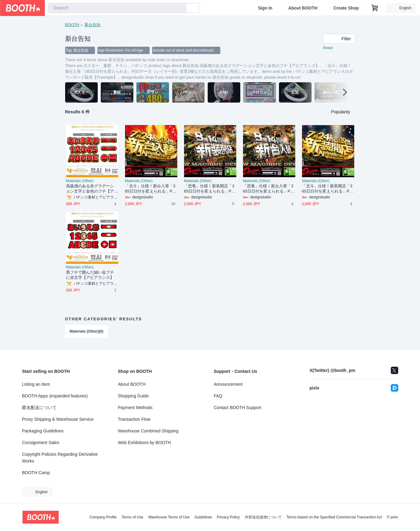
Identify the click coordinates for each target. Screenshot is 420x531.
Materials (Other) (80, 181)
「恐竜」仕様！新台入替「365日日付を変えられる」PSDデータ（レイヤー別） (268, 189)
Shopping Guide (133, 396)
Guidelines (203, 517)
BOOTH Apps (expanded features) (55, 396)
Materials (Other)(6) (87, 331)
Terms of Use (133, 517)
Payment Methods (135, 408)
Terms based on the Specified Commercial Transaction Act (334, 517)
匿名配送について (39, 408)
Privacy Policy (228, 517)
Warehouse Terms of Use (169, 517)
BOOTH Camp (36, 473)
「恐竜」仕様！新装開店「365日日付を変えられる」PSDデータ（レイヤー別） (209, 189)
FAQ (218, 396)
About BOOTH (303, 8)
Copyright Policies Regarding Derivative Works (60, 458)
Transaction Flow (134, 419)
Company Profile (103, 517)
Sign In (265, 8)
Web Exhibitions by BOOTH (144, 443)
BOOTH (72, 25)
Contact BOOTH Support (238, 408)
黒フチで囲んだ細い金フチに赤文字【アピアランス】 (90, 275)
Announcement (228, 384)
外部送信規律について (263, 517)
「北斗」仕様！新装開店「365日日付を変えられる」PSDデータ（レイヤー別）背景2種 (328, 189)
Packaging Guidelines (43, 431)
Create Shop (346, 8)
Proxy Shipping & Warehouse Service (58, 419)
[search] (180, 8)
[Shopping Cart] (375, 8)
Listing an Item (36, 384)
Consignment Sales (41, 443)
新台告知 (92, 25)
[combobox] (117, 8)
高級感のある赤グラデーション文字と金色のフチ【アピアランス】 (90, 189)
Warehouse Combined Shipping (148, 431)
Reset (328, 48)
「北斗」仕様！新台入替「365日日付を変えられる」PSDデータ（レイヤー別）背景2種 (151, 189)
